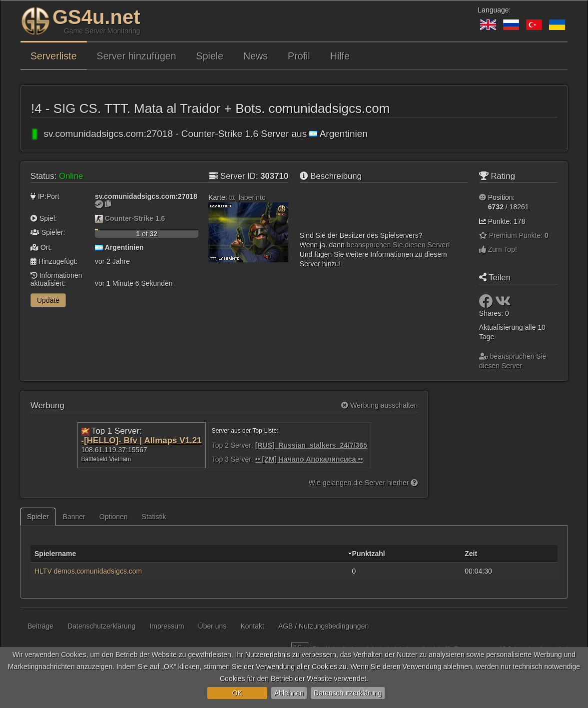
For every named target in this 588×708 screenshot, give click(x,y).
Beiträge (40, 626)
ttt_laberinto (248, 197)
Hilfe (340, 56)
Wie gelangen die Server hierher (363, 483)
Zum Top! (498, 249)
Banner (74, 517)
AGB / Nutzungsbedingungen (323, 626)
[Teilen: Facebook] (487, 304)
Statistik (154, 517)
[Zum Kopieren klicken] (108, 204)
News (256, 56)
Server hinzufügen (137, 56)
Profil (299, 56)
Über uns (213, 626)
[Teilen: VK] (503, 304)
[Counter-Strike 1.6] (99, 218)
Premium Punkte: (519, 235)
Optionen (114, 517)
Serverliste (54, 56)
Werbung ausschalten (379, 405)
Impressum (167, 626)
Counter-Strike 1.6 (135, 218)
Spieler (38, 517)
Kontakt (252, 626)
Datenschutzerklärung (348, 693)
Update (48, 300)
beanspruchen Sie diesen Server (396, 245)
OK (237, 693)
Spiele (210, 56)
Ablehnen (289, 693)
